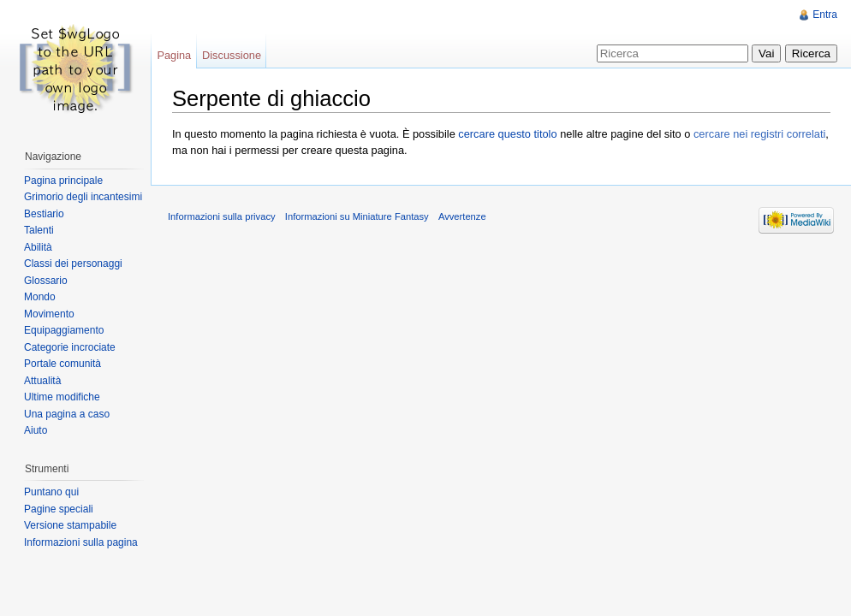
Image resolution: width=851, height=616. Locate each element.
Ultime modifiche (62, 397)
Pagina (174, 55)
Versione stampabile (70, 525)
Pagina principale (63, 181)
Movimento (49, 314)
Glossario (46, 281)
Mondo (40, 297)
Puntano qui (51, 492)
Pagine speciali (59, 509)
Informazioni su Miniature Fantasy (357, 216)
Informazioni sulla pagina (81, 542)
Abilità (38, 247)
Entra (825, 15)
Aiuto (36, 430)
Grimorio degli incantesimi (83, 197)
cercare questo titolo (507, 134)
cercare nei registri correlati (759, 134)
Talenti (39, 230)
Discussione (232, 55)
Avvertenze (462, 216)
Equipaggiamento (64, 330)
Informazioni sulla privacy (222, 216)
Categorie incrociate (70, 347)
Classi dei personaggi (73, 264)
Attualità (42, 381)
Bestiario (44, 214)
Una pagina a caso (67, 414)
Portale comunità (62, 364)
